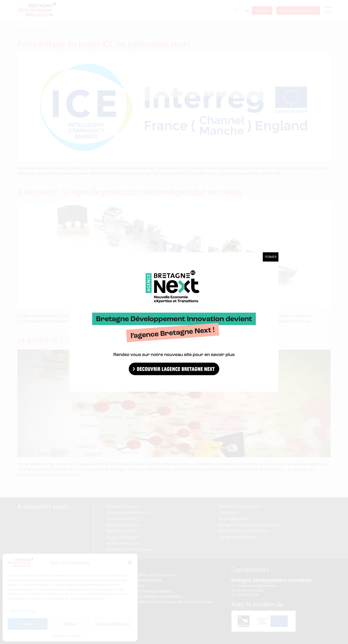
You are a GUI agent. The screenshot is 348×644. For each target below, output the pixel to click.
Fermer (271, 257)
